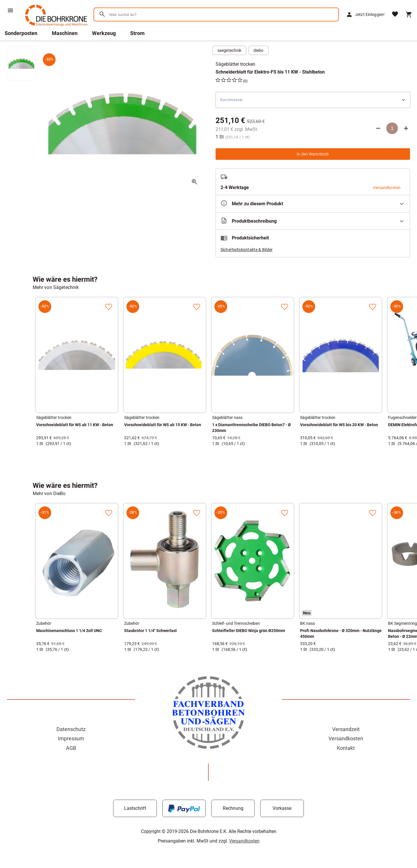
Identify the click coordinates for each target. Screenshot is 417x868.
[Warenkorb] (409, 14)
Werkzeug (104, 33)
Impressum (71, 738)
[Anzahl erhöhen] (406, 128)
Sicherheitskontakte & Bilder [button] (247, 250)
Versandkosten (346, 738)
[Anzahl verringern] (378, 128)
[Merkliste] (395, 15)
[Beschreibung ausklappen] (313, 221)
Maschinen (65, 33)
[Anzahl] (392, 128)
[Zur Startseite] (55, 27)
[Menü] (10, 10)
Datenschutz (71, 729)
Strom (137, 33)
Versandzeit (346, 729)
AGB (71, 748)
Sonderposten (21, 33)
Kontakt (346, 748)
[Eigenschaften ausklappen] (313, 204)
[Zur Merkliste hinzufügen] (109, 307)
